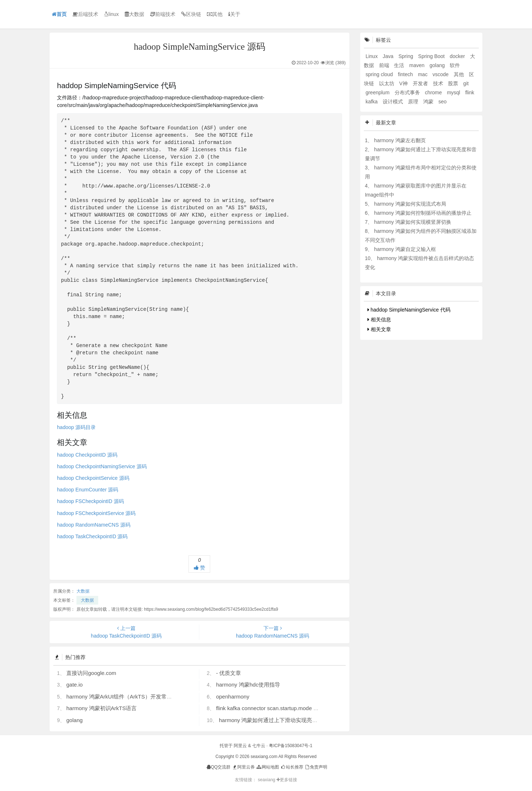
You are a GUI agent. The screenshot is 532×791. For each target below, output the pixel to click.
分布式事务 (408, 92)
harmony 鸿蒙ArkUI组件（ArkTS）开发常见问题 (125, 697)
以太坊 (387, 83)
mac (423, 74)
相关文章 (379, 329)
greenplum (378, 92)
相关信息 (379, 320)
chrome (434, 92)
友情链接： (246, 780)
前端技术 (163, 14)
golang (74, 720)
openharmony (233, 697)
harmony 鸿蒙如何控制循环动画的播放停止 (423, 213)
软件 (455, 65)
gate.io (74, 685)
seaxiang (267, 780)
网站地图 (267, 767)
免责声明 (316, 767)
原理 (414, 102)
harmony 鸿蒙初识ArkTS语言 (101, 708)
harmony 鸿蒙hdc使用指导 (248, 685)
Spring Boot (432, 56)
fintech (406, 74)
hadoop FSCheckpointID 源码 (90, 501)
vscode (441, 74)
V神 (404, 83)
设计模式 (394, 102)
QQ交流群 (219, 767)
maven (417, 65)
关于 (234, 14)
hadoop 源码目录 (76, 427)
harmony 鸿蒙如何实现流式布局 (410, 204)
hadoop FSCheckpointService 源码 (96, 513)
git (466, 83)
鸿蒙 (429, 102)
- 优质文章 (228, 673)
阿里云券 (243, 767)
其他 (215, 14)
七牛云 (259, 746)
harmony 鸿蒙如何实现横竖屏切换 (412, 222)
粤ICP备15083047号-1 (291, 746)
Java (389, 56)
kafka (372, 102)
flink (470, 92)
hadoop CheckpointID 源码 (87, 455)
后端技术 (85, 14)
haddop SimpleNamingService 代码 (409, 310)
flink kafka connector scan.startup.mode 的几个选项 (278, 708)
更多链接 (287, 780)
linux (111, 14)
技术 (439, 83)
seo (443, 102)
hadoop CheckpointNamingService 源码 (102, 466)
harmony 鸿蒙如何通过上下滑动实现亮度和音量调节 (282, 720)
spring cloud (380, 74)
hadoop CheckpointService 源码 (93, 478)
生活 (400, 65)
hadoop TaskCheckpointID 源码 (92, 536)
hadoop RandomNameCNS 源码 (93, 525)
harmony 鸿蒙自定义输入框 (405, 249)
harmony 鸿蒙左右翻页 (400, 140)
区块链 (191, 14)
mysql (454, 92)
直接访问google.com (91, 673)
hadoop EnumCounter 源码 (88, 490)
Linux (372, 56)
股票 (454, 83)
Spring (406, 56)
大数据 (134, 14)
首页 (59, 14)
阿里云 (240, 746)
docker (458, 56)
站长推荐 (292, 767)
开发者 (421, 83)
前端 (385, 65)
